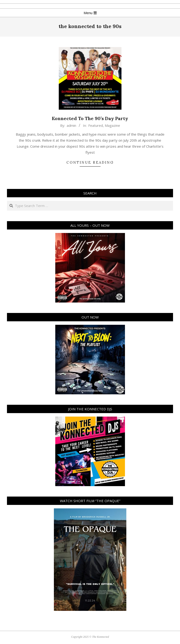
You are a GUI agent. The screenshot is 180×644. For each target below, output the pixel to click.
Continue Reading (90, 162)
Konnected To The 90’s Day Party (90, 118)
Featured (96, 125)
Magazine (112, 125)
